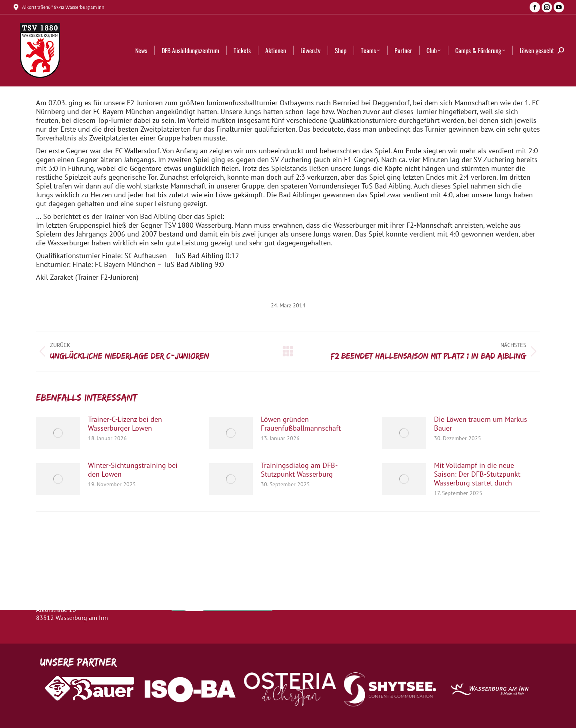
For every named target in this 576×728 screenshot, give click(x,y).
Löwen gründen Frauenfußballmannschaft (301, 424)
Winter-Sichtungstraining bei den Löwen (133, 470)
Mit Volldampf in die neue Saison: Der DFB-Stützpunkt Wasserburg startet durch (477, 474)
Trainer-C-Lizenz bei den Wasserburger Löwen (125, 424)
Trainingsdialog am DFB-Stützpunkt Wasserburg (299, 470)
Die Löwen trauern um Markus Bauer (481, 424)
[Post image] (58, 433)
